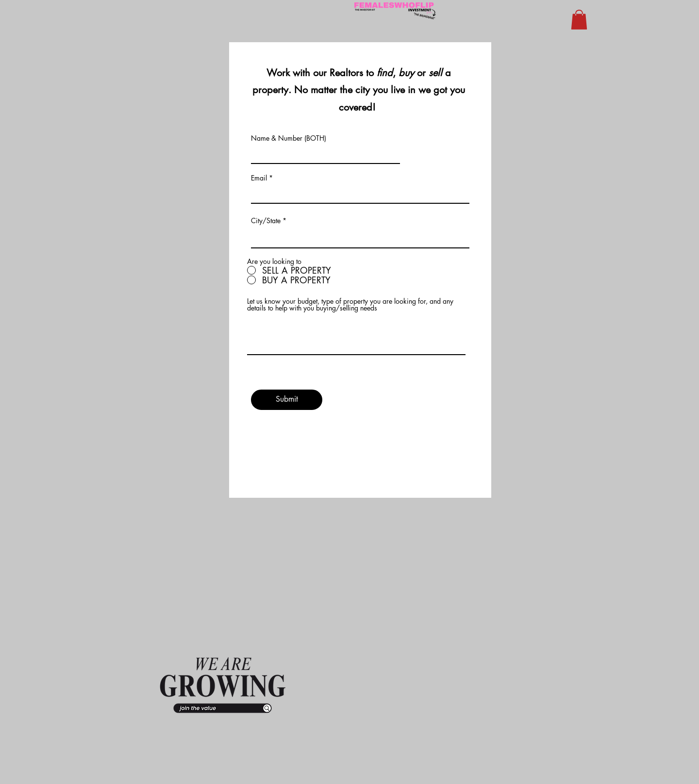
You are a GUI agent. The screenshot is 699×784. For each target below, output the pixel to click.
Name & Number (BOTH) (289, 138)
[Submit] (287, 400)
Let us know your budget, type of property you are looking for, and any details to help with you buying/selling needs (350, 305)
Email (259, 178)
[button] (579, 20)
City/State (266, 221)
